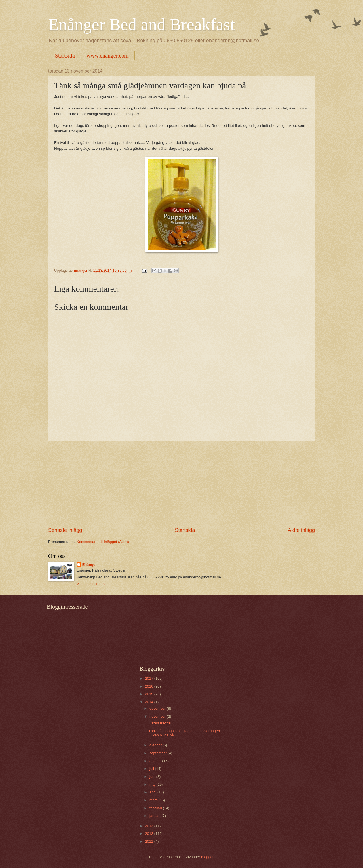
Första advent (160, 723)
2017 (150, 678)
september (159, 753)
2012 (150, 834)
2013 (150, 826)
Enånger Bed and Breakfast (142, 24)
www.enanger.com (108, 56)
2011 (150, 841)
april (153, 792)
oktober (156, 745)
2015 (150, 694)
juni (153, 777)
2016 (150, 686)
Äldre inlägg (301, 530)
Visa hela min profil (92, 584)
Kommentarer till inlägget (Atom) (103, 542)
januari (155, 816)
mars (154, 800)
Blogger (207, 857)
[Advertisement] (181, 484)
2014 (150, 702)
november (158, 716)
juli (152, 769)
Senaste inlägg (65, 530)
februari (156, 808)
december (158, 708)
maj (153, 784)
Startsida (65, 56)
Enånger (90, 565)
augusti (156, 761)
